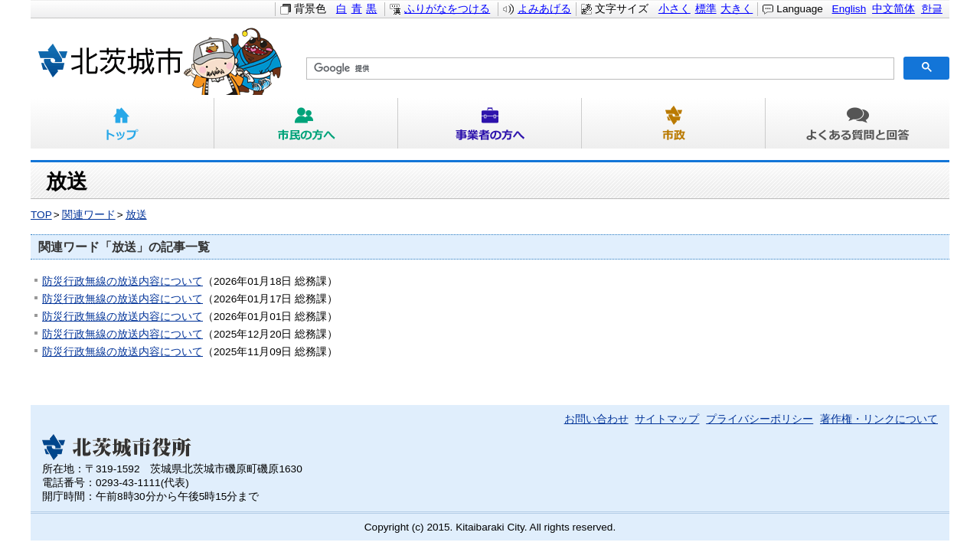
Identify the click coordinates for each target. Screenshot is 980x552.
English (849, 9)
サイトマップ (667, 419)
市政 (674, 123)
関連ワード (89, 215)
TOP (41, 215)
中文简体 (893, 9)
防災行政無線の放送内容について (122, 281)
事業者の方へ (490, 123)
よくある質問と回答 (857, 123)
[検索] (599, 69)
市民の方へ (306, 123)
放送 (136, 215)
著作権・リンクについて (879, 419)
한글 (932, 9)
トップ (122, 123)
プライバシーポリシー (759, 419)
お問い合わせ (596, 419)
